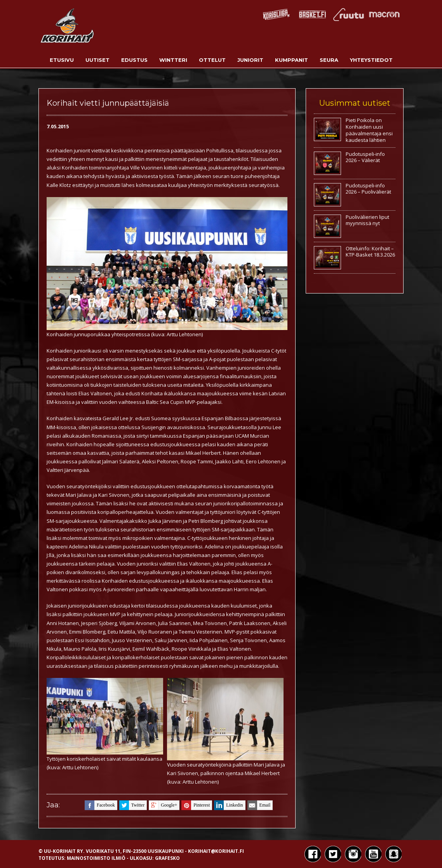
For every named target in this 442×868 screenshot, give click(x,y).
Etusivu (62, 60)
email (259, 805)
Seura (329, 60)
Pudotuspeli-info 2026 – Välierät (365, 157)
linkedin (228, 805)
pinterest (196, 805)
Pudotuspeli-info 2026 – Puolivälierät (368, 189)
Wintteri (173, 60)
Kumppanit (291, 60)
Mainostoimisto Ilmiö (96, 858)
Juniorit (250, 60)
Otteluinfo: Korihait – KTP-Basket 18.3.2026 (370, 252)
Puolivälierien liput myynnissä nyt (367, 220)
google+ (163, 805)
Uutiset (97, 60)
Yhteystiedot (371, 60)
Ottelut (212, 60)
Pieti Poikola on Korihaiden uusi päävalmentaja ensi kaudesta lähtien (369, 130)
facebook (100, 805)
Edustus (134, 60)
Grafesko (167, 858)
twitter (132, 805)
